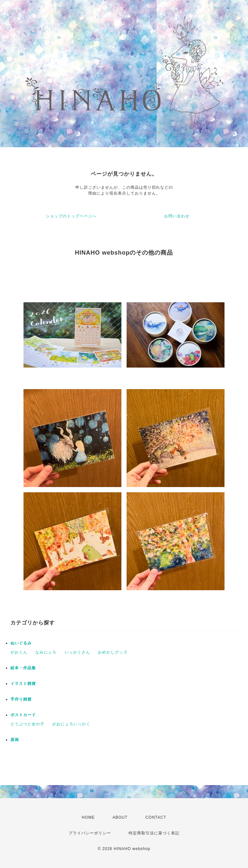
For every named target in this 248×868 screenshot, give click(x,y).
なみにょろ (46, 652)
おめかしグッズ (113, 652)
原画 (15, 740)
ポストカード (23, 715)
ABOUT (120, 817)
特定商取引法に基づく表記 (154, 833)
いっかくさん (77, 652)
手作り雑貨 (21, 699)
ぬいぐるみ (21, 643)
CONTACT (156, 817)
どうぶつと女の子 (27, 724)
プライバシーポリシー (90, 833)
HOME (88, 817)
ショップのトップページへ (71, 216)
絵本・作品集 (23, 668)
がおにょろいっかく (71, 724)
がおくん (19, 652)
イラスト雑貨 (23, 684)
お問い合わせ (177, 216)
